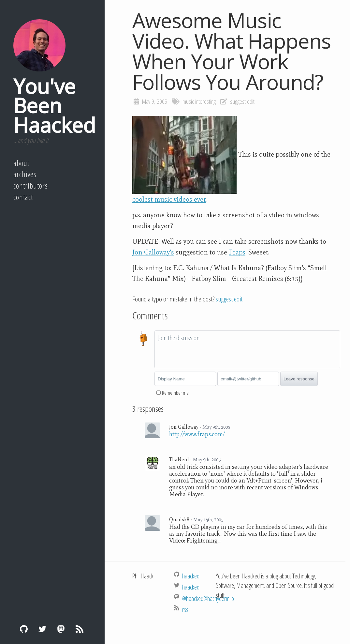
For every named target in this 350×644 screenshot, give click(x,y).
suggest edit (242, 101)
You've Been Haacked (54, 105)
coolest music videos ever (169, 199)
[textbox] (247, 349)
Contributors (31, 186)
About (21, 163)
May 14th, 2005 (208, 520)
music (188, 101)
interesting (205, 101)
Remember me (175, 393)
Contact (23, 197)
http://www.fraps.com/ (197, 434)
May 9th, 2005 (216, 427)
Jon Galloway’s (153, 252)
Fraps (237, 252)
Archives (25, 174)
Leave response (299, 379)
